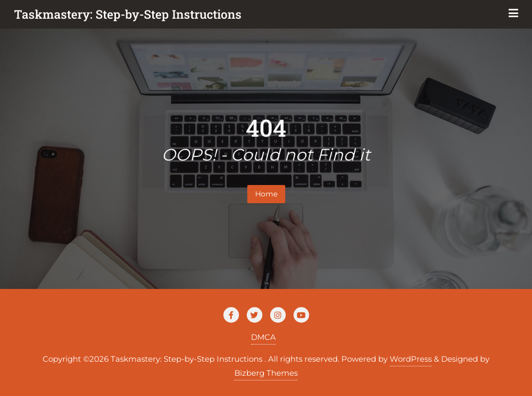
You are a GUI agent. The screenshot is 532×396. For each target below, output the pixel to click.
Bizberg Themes (266, 373)
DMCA (263, 337)
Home (266, 194)
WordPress (411, 359)
